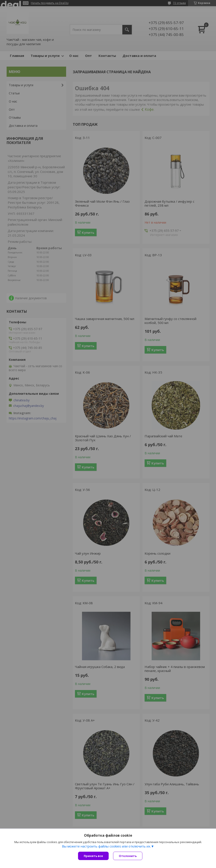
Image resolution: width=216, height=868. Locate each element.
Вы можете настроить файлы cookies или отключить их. (106, 846)
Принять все (93, 856)
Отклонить (128, 856)
